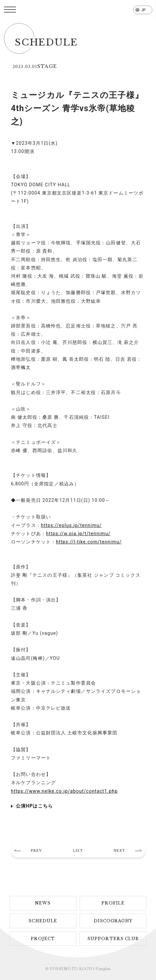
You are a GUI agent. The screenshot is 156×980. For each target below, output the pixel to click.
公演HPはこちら (34, 806)
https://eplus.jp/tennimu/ (71, 525)
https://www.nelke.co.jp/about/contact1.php (64, 791)
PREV (36, 851)
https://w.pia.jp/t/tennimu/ (78, 534)
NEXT (119, 851)
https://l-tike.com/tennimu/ (89, 542)
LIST (78, 851)
